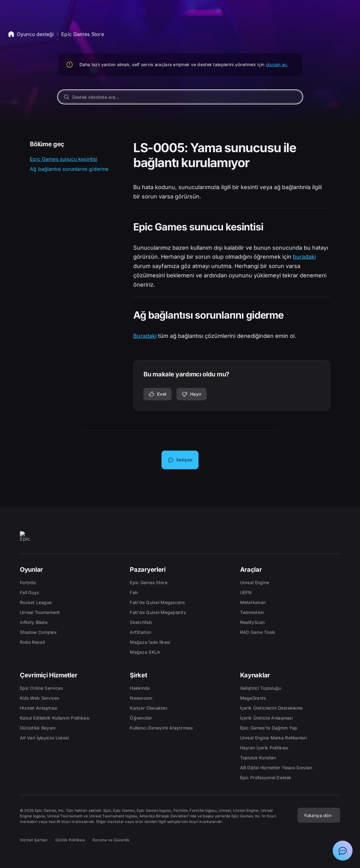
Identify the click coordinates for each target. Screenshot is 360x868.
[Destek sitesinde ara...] (180, 97)
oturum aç (277, 64)
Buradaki (145, 336)
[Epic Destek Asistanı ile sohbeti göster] (343, 851)
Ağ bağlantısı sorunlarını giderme (69, 169)
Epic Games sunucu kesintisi (64, 159)
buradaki (304, 257)
